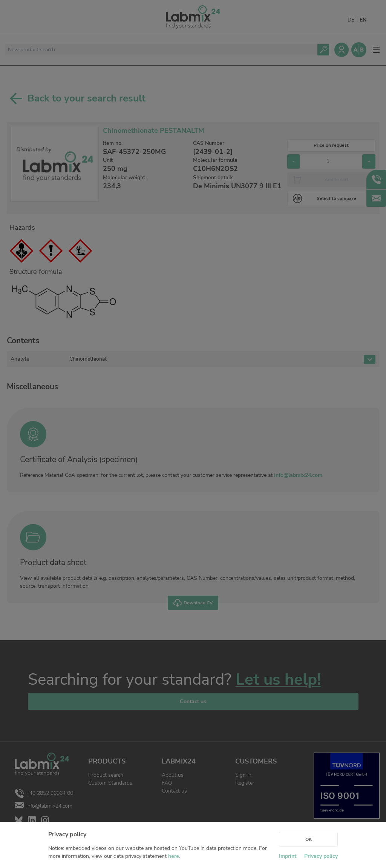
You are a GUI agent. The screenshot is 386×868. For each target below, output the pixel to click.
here (174, 856)
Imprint (288, 856)
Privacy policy (321, 856)
